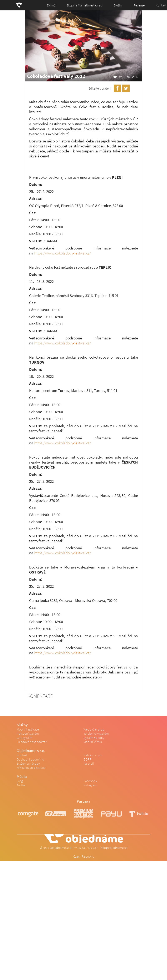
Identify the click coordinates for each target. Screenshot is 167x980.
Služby (118, 5)
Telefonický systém (96, 733)
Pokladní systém (28, 733)
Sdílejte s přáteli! (100, 88)
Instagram (90, 785)
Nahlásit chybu (93, 755)
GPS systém (24, 738)
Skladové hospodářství (32, 742)
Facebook (90, 781)
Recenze (139, 5)
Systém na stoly (94, 738)
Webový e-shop (94, 729)
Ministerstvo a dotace (31, 768)
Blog (20, 781)
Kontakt (22, 755)
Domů (51, 5)
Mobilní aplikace (28, 729)
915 (121, 77)
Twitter (21, 785)
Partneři (89, 763)
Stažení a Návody (28, 763)
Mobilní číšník (93, 742)
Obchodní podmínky (31, 759)
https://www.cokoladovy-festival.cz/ (63, 253)
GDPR (87, 759)
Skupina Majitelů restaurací (85, 5)
